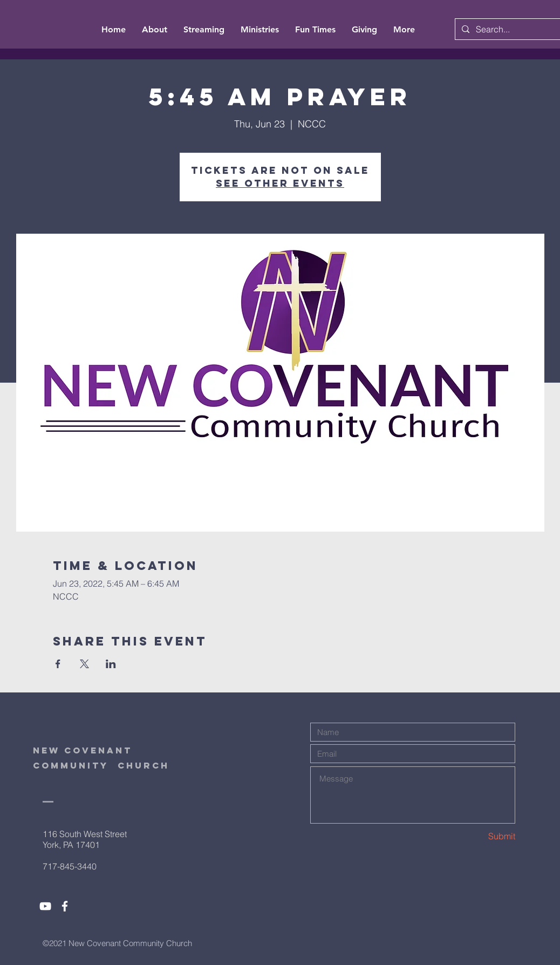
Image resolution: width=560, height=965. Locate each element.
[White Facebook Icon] (65, 906)
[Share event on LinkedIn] (111, 664)
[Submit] (477, 836)
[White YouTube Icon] (45, 906)
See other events (280, 183)
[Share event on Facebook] (58, 664)
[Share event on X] (84, 664)
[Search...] (514, 29)
